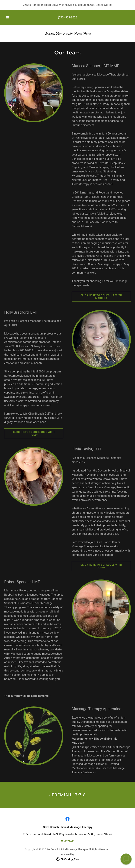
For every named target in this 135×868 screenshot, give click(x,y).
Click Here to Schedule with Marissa (97, 297)
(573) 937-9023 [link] (68, 17)
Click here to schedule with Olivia (97, 566)
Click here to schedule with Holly (29, 433)
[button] (10, 18)
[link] (67, 34)
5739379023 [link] (67, 841)
